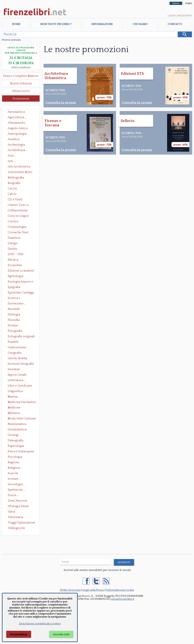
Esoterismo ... (17, 303)
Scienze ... (14, 479)
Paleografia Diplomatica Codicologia (16, 441)
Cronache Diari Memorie (18, 233)
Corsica (13, 221)
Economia (15, 265)
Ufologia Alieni (18, 506)
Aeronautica (16, 112)
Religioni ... (15, 468)
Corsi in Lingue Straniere (18, 216)
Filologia (14, 314)
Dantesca (14, 238)
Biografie (14, 183)
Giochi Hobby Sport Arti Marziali (21, 359)
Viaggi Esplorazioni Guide (21, 523)
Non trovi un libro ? (56, 24)
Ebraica (13, 260)
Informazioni (102, 24)
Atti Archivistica (19, 167)
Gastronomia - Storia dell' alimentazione (18, 348)
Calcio (12, 194)
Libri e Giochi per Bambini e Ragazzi (20, 386)
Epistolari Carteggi (21, 293)
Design (13, 243)
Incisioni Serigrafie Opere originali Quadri (21, 364)
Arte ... (12, 156)
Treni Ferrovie (18, 501)
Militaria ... (15, 413)
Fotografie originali (21, 336)
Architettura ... (18, 150)
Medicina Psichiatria (22, 402)
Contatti (175, 24)
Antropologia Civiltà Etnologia (19, 134)
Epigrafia (14, 287)
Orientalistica (17, 429)
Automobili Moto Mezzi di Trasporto (21, 172)
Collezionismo (18, 210)
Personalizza (19, 634)
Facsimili (14, 309)
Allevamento (16, 123)
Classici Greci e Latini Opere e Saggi (22, 205)
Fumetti (13, 342)
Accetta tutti (61, 634)
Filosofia (14, 320)
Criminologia (17, 227)
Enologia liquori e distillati (20, 282)
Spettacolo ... (17, 490)
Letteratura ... (17, 380)
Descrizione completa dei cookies (40, 624)
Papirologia (16, 446)
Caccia (12, 188)
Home (16, 24)
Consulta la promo (61, 103)
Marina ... (14, 397)
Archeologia (16, 145)
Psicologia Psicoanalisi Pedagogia (16, 457)
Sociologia (15, 484)
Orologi (13, 435)
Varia (11, 512)
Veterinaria (15, 517)
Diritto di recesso (70, 590)
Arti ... (12, 161)
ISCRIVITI (124, 562)
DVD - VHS (16, 254)
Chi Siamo (140, 24)
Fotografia (15, 331)
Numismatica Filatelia (17, 424)
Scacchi (13, 473)
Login (172, 16)
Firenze (13, 325)
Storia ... (13, 495)
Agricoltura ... (17, 117)
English (189, 3)
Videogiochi (16, 528)
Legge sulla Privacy (93, 590)
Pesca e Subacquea (21, 451)
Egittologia (16, 276)
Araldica (14, 139)
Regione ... (15, 462)
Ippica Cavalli (17, 375)
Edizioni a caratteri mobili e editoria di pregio (21, 271)
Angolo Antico (18, 128)
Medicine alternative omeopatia (15, 408)
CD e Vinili (15, 199)
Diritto (13, 249)
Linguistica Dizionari (15, 391)
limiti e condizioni (21, 67)
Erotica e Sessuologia (16, 298)
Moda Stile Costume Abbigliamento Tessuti (22, 419)
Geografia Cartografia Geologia (16, 353)
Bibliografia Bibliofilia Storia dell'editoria (19, 178)
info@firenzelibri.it (123, 599)
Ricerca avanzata (11, 40)
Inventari (14, 369)
